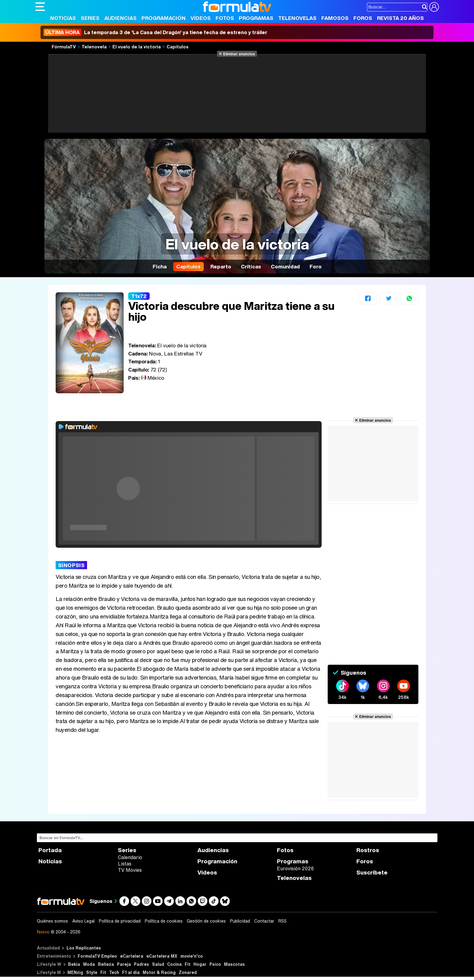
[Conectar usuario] (434, 7)
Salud (158, 964)
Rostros (368, 850)
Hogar (200, 964)
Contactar (264, 921)
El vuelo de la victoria (137, 47)
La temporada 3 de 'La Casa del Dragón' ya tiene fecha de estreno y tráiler (155, 32)
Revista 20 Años (400, 18)
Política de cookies (164, 921)
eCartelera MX (162, 956)
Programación (164, 18)
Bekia (74, 964)
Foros (363, 18)
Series (90, 18)
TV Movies (130, 870)
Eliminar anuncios (239, 54)
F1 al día (131, 972)
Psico (215, 964)
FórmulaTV (64, 47)
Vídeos (201, 18)
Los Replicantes (84, 948)
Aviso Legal (83, 921)
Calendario (130, 857)
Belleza (106, 964)
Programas (256, 18)
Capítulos (178, 47)
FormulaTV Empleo (97, 956)
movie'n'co (192, 956)
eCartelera (132, 956)
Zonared (188, 972)
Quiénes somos (52, 921)
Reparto (221, 266)
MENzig (75, 972)
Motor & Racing (159, 972)
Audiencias (120, 18)
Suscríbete (372, 873)
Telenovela (94, 47)
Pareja (124, 964)
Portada (50, 850)
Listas (125, 864)
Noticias (63, 18)
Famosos (335, 18)
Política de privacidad (120, 921)
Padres (141, 964)
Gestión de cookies (206, 921)
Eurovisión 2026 (295, 868)
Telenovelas (297, 18)
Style (92, 972)
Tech (114, 972)
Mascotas (234, 964)
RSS (282, 921)
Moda (89, 964)
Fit (188, 964)
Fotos (225, 18)
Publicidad (240, 921)
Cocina (174, 964)
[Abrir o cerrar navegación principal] (40, 7)
